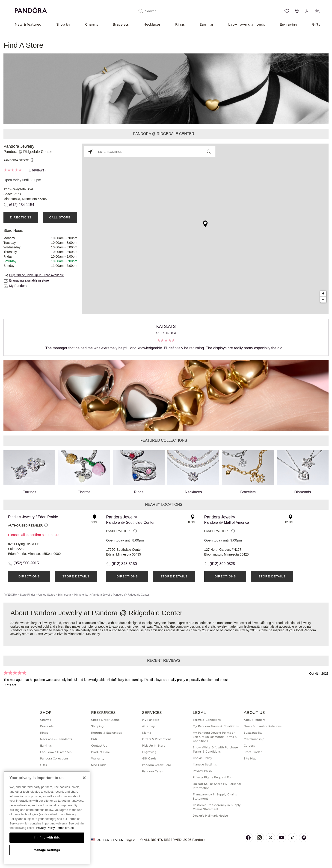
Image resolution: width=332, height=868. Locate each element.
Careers (249, 746)
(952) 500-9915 (26, 563)
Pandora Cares (152, 771)
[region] (47, 818)
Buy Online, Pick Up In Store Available (37, 275)
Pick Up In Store (154, 746)
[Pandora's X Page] (270, 838)
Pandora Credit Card (157, 765)
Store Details (76, 576)
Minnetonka (81, 595)
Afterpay (148, 726)
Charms (92, 24)
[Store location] (297, 11)
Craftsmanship (254, 739)
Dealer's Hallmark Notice (210, 816)
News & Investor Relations (263, 726)
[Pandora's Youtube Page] (282, 838)
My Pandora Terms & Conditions (216, 726)
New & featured (28, 24)
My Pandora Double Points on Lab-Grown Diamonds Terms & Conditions (215, 737)
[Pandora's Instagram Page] (259, 838)
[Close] (84, 778)
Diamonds (303, 472)
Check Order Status (105, 720)
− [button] (323, 300)
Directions (21, 217)
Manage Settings (205, 764)
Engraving (288, 24)
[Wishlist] (287, 11)
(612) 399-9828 (222, 564)
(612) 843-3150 (124, 564)
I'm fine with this (47, 837)
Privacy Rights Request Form (214, 777)
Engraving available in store (29, 280)
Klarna (147, 733)
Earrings (206, 24)
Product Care (101, 752)
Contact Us (99, 746)
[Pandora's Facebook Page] (248, 838)
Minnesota (64, 595)
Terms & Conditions (207, 720)
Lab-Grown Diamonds (56, 752)
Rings (180, 24)
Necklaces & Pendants (56, 739)
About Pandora (255, 720)
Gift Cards (149, 758)
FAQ (94, 739)
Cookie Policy (202, 758)
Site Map (250, 758)
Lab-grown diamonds (247, 24)
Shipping (97, 726)
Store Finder (27, 595)
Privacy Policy (203, 771)
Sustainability (253, 733)
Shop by (63, 24)
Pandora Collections (54, 758)
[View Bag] (317, 11)
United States (47, 595)
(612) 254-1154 (22, 205)
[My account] (307, 11)
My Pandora (18, 286)
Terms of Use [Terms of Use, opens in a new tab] (65, 828)
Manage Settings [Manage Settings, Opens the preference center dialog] (47, 850)
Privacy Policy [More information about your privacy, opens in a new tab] (45, 828)
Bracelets (121, 24)
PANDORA (10, 595)
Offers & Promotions (157, 739)
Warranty (98, 758)
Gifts (316, 24)
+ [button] (323, 294)
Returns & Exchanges (106, 733)
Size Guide (99, 765)
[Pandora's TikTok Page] (293, 838)
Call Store (60, 217)
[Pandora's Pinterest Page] (304, 838)
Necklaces (152, 24)
